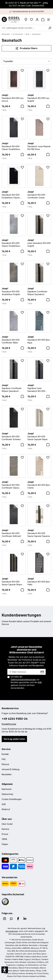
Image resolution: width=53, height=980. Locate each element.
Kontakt (5, 754)
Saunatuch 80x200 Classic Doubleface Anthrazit (14, 146)
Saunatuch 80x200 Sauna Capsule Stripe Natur (39, 436)
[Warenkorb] (43, 20)
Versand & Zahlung (11, 769)
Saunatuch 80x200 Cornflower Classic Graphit (14, 485)
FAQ (4, 759)
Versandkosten (12, 931)
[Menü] (48, 20)
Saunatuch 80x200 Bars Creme (39, 485)
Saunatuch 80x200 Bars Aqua (39, 339)
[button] (5, 970)
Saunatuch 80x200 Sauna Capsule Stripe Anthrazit (14, 581)
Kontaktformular (9, 724)
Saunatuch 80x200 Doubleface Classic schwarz (14, 195)
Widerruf (6, 809)
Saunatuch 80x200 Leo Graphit (39, 98)
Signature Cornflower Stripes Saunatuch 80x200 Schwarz (14, 388)
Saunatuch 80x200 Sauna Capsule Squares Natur (39, 533)
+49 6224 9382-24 (15, 719)
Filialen (5, 844)
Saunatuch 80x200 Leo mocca (14, 98)
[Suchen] (50, 28)
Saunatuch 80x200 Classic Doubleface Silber (14, 243)
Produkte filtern (26, 48)
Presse (5, 834)
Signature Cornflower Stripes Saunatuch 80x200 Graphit (39, 291)
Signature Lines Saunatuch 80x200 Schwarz (39, 388)
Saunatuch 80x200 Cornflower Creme (39, 194)
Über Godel (7, 824)
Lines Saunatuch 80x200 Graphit (39, 243)
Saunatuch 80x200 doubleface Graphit (14, 291)
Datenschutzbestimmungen (23, 679)
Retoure (5, 764)
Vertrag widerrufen (14, 739)
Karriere (5, 829)
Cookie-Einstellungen (12, 799)
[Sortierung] (26, 61)
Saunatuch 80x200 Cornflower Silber (14, 339)
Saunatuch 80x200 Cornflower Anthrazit (14, 533)
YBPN (4, 839)
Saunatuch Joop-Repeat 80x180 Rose (39, 146)
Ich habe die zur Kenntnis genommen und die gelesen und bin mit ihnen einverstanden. (26, 682)
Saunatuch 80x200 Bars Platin (39, 581)
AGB (40, 682)
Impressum (7, 789)
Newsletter (7, 774)
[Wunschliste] (32, 20)
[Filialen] (26, 20)
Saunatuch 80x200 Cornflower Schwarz (14, 436)
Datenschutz (7, 794)
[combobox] (23, 28)
